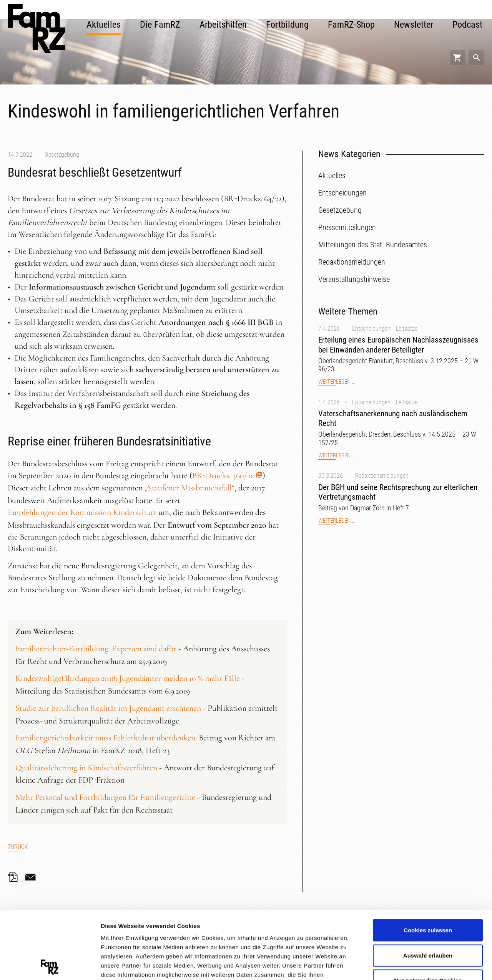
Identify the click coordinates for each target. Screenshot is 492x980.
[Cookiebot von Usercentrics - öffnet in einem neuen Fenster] (50, 965)
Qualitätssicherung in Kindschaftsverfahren (86, 768)
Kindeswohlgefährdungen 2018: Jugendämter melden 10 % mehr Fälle (128, 678)
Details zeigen (409, 964)
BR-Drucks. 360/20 (224, 475)
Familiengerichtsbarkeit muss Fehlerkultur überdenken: (106, 738)
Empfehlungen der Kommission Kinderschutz (82, 512)
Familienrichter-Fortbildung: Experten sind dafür (96, 649)
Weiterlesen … (337, 382)
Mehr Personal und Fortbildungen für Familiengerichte (105, 797)
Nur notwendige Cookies (428, 913)
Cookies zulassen (428, 863)
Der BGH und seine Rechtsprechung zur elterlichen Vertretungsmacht (398, 492)
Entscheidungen (371, 329)
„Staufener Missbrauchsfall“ (189, 488)
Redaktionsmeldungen (382, 476)
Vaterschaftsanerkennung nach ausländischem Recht (393, 418)
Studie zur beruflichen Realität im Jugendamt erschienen (108, 708)
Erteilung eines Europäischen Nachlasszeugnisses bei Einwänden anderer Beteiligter (398, 345)
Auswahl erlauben (428, 888)
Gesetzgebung (62, 155)
